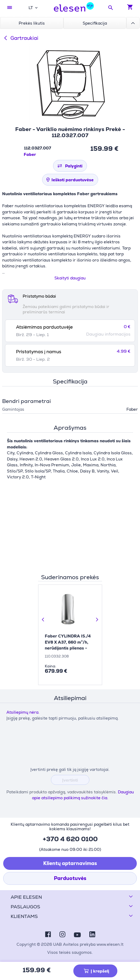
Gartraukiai (20, 38)
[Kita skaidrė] (97, 620)
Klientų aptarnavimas (70, 863)
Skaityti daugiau (70, 278)
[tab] (70, 331)
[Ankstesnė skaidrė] (43, 620)
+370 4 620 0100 (70, 839)
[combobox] (33, 8)
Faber (30, 154)
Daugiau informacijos (108, 334)
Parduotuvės (70, 878)
